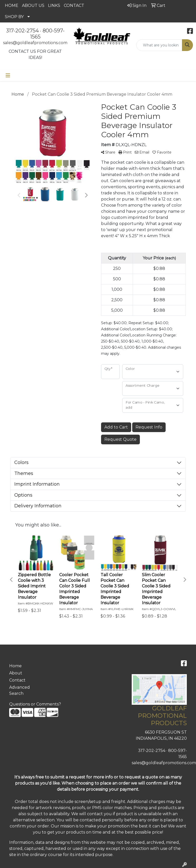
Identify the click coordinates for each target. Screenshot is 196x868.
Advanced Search (20, 690)
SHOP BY (14, 17)
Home (15, 666)
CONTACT (74, 5)
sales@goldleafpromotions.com (35, 43)
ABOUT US (33, 5)
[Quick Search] (159, 45)
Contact (17, 680)
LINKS (54, 5)
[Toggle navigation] (8, 76)
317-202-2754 (22, 31)
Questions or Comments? (35, 704)
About (16, 673)
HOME (12, 5)
